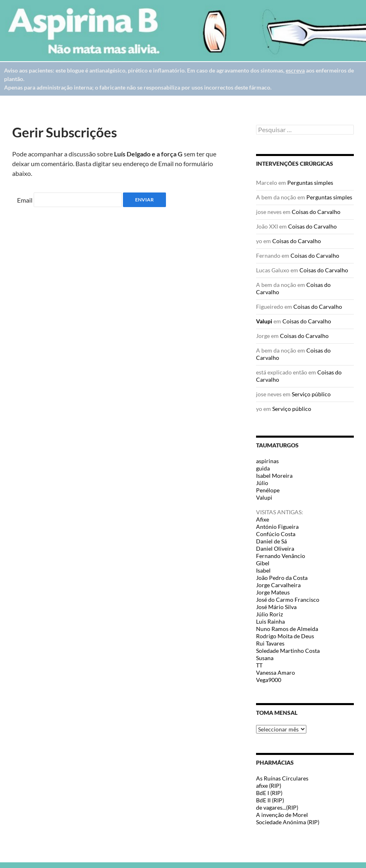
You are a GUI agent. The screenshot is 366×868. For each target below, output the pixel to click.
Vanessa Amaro (276, 672)
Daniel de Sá (271, 541)
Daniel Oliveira (275, 548)
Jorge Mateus (273, 592)
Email (25, 200)
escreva (295, 70)
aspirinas (267, 461)
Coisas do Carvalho (316, 212)
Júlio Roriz (269, 614)
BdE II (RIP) (270, 800)
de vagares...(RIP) (277, 807)
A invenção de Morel (282, 815)
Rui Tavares (270, 643)
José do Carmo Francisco (288, 600)
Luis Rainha (270, 621)
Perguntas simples (310, 183)
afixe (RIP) (269, 786)
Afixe (263, 519)
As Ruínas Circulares (282, 778)
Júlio (262, 483)
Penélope (268, 490)
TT (259, 665)
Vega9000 (269, 680)
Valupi (264, 321)
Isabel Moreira (274, 476)
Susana (265, 658)
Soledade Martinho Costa (288, 651)
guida (263, 468)
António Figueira (277, 527)
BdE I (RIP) (269, 793)
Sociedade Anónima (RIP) (288, 822)
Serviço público (311, 394)
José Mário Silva (276, 607)
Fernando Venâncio (281, 556)
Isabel (263, 570)
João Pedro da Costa (282, 578)
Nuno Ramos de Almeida (287, 629)
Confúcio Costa (276, 534)
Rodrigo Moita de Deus (285, 636)
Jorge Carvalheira (278, 585)
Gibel (263, 563)
